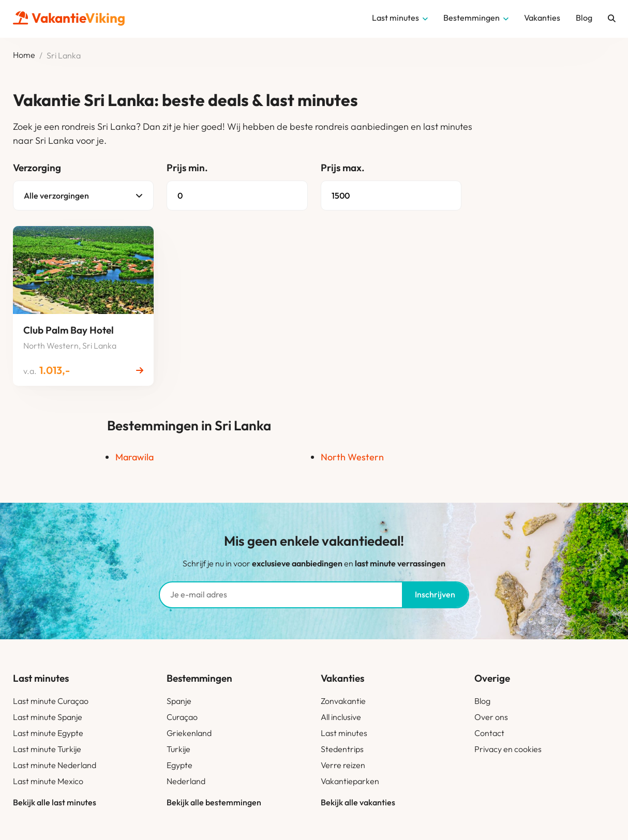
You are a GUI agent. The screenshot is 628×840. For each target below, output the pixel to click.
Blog (482, 701)
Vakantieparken (350, 781)
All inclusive (341, 717)
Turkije (178, 749)
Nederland (186, 781)
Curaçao (182, 717)
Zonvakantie (343, 701)
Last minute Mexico (48, 781)
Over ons (491, 717)
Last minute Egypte (48, 733)
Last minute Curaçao (51, 701)
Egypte (180, 765)
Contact (489, 733)
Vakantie (69, 18)
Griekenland (189, 733)
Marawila (134, 457)
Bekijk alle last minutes (55, 802)
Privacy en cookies (508, 749)
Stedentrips (342, 749)
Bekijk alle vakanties (358, 802)
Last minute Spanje (48, 717)
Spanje (179, 701)
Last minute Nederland (55, 765)
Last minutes (344, 733)
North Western (352, 457)
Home (24, 55)
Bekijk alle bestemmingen (214, 802)
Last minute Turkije (47, 749)
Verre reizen (343, 765)
